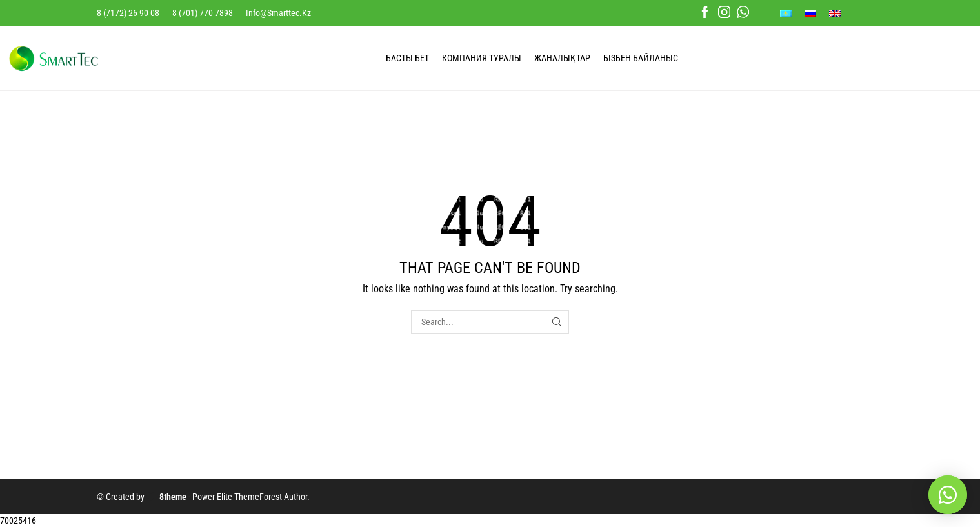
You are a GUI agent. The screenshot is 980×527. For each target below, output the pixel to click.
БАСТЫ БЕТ (407, 58)
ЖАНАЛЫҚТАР (562, 58)
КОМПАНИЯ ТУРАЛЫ (482, 58)
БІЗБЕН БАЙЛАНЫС (641, 58)
